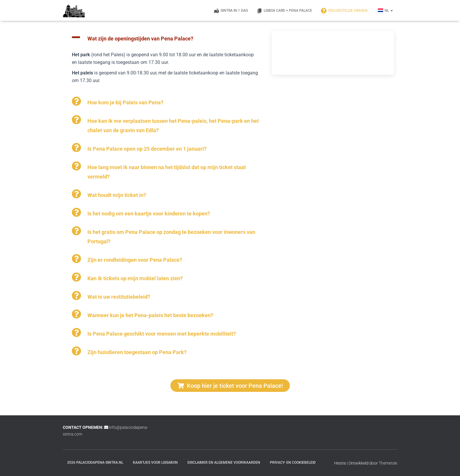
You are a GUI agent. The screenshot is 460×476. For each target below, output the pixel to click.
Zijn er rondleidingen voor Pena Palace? (135, 260)
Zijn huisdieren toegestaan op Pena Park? (137, 352)
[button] (166, 37)
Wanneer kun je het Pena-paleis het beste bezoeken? (150, 315)
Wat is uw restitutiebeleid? (119, 297)
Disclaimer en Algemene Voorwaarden (224, 463)
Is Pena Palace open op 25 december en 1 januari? (147, 149)
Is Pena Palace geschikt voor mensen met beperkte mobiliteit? (162, 334)
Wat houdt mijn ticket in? (117, 195)
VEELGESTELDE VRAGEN (344, 11)
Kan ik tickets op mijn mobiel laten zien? (135, 278)
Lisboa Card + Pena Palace (284, 11)
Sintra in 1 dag (231, 11)
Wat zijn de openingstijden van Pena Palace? (140, 39)
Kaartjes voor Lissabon (155, 463)
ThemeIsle (388, 463)
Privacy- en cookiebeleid (293, 463)
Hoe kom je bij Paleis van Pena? (125, 102)
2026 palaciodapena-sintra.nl (95, 463)
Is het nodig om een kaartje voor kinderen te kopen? (149, 214)
